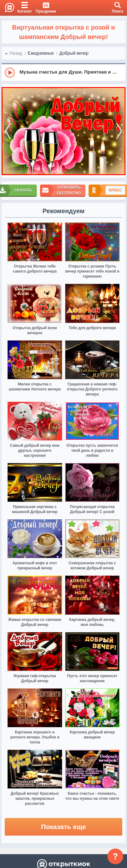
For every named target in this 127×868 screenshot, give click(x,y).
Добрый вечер (74, 53)
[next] (119, 131)
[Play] (10, 73)
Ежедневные (41, 53)
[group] (63, 72)
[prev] (8, 131)
